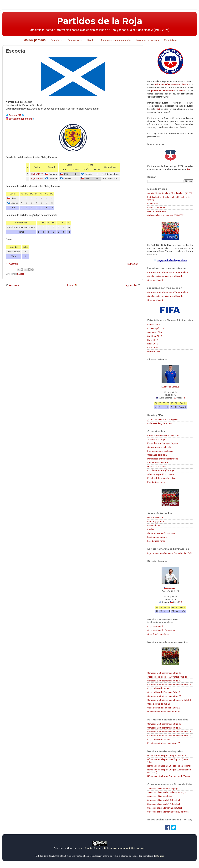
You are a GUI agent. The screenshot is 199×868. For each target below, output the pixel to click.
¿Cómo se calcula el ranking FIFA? (163, 419)
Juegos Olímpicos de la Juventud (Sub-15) (168, 677)
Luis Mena (172, 588)
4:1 (184, 398)
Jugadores (56, 40)
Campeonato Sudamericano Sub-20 (164, 696)
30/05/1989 (37, 179)
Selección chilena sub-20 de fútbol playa (166, 792)
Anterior (13, 285)
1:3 (181, 602)
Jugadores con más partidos (116, 40)
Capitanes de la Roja (157, 455)
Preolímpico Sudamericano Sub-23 (164, 712)
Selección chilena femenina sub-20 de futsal (168, 812)
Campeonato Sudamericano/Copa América (168, 272)
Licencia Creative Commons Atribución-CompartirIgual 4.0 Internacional (111, 848)
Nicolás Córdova (172, 387)
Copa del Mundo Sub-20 (159, 704)
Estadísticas (171, 40)
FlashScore (153, 204)
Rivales (91, 40)
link (158, 109)
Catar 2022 (153, 348)
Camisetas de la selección (160, 447)
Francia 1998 (154, 324)
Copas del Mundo (156, 280)
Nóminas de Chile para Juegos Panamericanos (169, 766)
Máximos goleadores (148, 40)
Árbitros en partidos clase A (161, 474)
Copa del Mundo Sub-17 (159, 688)
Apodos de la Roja (156, 439)
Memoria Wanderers (157, 211)
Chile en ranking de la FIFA (160, 423)
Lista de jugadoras (156, 521)
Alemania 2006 (155, 332)
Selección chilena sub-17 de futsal (164, 804)
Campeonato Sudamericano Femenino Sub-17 (169, 685)
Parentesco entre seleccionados (163, 459)
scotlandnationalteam (20, 119)
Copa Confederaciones (158, 634)
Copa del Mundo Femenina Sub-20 (164, 708)
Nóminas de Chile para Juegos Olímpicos (167, 755)
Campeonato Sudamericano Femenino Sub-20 (169, 700)
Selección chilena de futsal (160, 796)
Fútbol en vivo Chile (157, 207)
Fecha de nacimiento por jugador (163, 443)
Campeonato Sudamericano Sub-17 (164, 681)
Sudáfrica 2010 (155, 336)
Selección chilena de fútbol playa (163, 788)
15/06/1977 (37, 174)
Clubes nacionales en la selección (163, 436)
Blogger (160, 856)
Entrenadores (75, 40)
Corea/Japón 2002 (157, 328)
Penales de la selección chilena (162, 478)
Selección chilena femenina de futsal (165, 808)
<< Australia (12, 264)
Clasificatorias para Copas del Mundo (165, 276)
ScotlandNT (15, 115)
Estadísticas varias (156, 482)
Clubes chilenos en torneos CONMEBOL (166, 215)
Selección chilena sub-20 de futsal (164, 800)
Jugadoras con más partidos (161, 533)
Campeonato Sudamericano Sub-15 (164, 673)
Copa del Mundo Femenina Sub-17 (164, 692)
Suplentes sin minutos (158, 463)
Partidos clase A (155, 518)
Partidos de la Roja (100, 21)
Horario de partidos (157, 466)
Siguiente (132, 285)
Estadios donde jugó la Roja (161, 470)
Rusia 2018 (153, 344)
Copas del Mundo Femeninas (161, 630)
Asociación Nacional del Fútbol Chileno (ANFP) (170, 193)
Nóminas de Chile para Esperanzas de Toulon (169, 776)
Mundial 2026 (154, 351)
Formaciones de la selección (161, 451)
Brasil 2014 (153, 340)
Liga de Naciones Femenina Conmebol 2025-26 (170, 553)
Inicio (72, 285)
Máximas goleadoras (157, 537)
